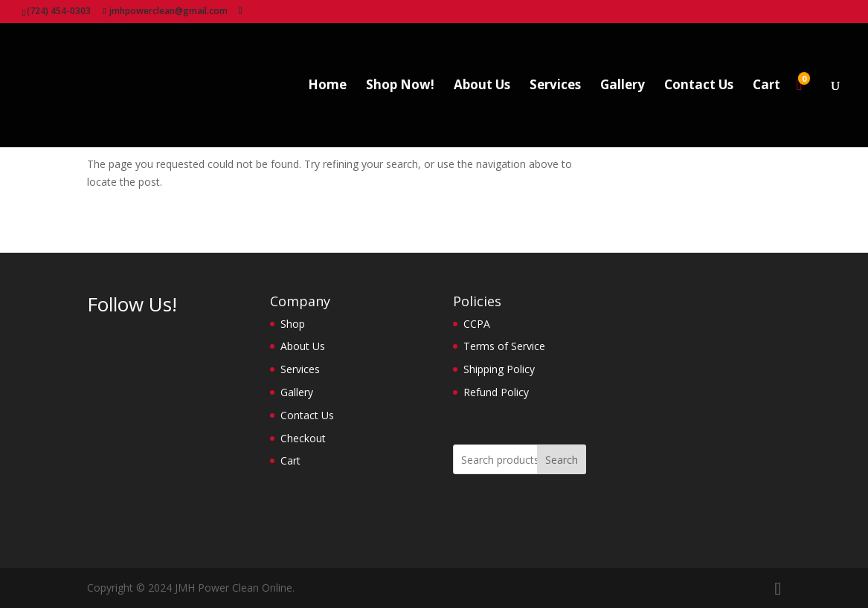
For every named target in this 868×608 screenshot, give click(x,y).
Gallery (623, 86)
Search (562, 460)
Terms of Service (504, 346)
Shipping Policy (499, 369)
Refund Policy (496, 392)
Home (327, 86)
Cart (766, 86)
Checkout (303, 438)
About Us (482, 86)
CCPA (477, 324)
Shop (293, 324)
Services (555, 86)
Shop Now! (400, 86)
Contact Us (699, 86)
